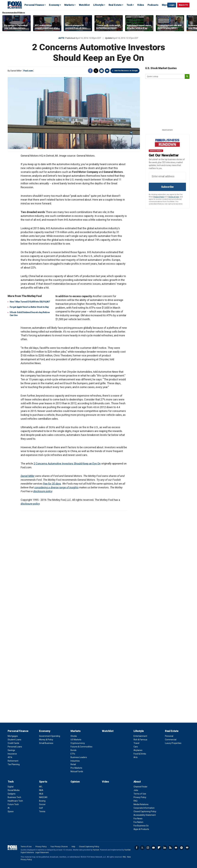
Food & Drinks (140, 754)
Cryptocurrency (78, 743)
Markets (69, 5)
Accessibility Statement (145, 815)
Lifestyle (98, 5)
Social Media (14, 790)
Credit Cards (13, 743)
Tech (129, 5)
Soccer (42, 804)
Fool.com (28, 71)
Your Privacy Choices (59, 847)
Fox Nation (138, 822)
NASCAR (43, 797)
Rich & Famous (140, 740)
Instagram (148, 848)
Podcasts (153, 5)
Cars (136, 747)
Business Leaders (79, 757)
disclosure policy (43, 491)
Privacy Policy (159, 197)
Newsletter (176, 848)
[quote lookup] (165, 76)
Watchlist (84, 5)
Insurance (12, 754)
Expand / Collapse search (164, 5)
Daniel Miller (28, 476)
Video (141, 5)
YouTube (153, 848)
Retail (73, 764)
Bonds (73, 750)
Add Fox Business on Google (126, 71)
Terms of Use (174, 197)
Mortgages (13, 736)
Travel (136, 743)
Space (11, 811)
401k (10, 757)
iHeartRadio (187, 848)
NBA (41, 790)
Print (102, 71)
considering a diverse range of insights (56, 487)
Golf (41, 808)
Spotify (182, 848)
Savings (11, 750)
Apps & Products (141, 829)
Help (73, 847)
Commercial (171, 740)
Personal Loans (15, 747)
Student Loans (14, 740)
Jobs (136, 790)
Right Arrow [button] (192, 23)
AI (9, 808)
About (137, 782)
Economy (54, 5)
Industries (75, 761)
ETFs (73, 754)
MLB (41, 794)
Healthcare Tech (15, 801)
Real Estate (115, 5)
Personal (169, 736)
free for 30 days (52, 484)
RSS (170, 848)
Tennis (42, 811)
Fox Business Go (141, 826)
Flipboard (159, 848)
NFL (41, 787)
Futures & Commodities (81, 747)
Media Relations (141, 804)
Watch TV (183, 5)
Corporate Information (144, 808)
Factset (96, 850)
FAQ (135, 801)
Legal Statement (42, 853)
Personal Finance (34, 5)
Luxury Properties (173, 743)
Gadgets (12, 794)
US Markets (76, 740)
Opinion (75, 782)
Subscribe (167, 187)
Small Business (46, 743)
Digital (11, 787)
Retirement (13, 761)
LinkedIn (165, 848)
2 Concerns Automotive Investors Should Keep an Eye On (67, 464)
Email (107, 71)
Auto (61, 38)
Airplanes (138, 750)
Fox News (138, 819)
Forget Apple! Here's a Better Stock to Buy (29, 307)
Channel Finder (140, 787)
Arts (136, 757)
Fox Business (15, 5)
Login (172, 5)
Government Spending (50, 736)
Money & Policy (46, 740)
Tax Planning (14, 764)
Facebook (90, 71)
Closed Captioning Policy (145, 811)
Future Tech (13, 804)
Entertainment (140, 736)
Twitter (96, 71)
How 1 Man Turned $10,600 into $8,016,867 (30, 302)
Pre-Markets (76, 768)
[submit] (187, 77)
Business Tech (14, 797)
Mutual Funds (77, 771)
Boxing (42, 801)
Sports (43, 782)
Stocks (74, 736)
